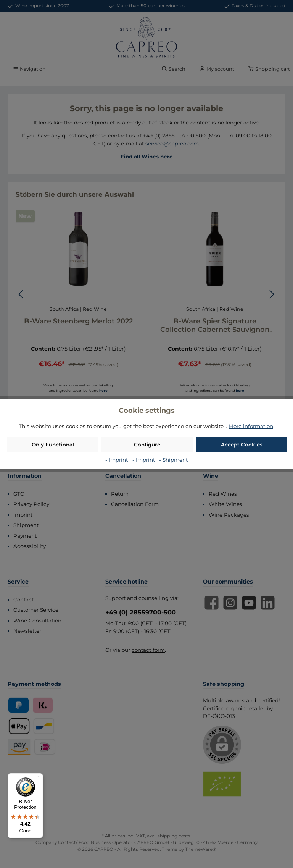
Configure (147, 445)
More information (251, 426)
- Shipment (173, 460)
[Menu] (39, 778)
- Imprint (117, 460)
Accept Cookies (242, 445)
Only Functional (53, 445)
